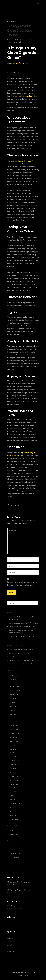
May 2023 (13, 749)
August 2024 (14, 695)
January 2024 (14, 722)
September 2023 (15, 738)
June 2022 (13, 792)
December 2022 (15, 769)
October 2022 (14, 776)
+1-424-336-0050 (16, 908)
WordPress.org (15, 857)
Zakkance (12, 653)
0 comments (29, 40)
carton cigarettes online (26, 650)
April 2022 (13, 800)
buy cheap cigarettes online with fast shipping (24, 623)
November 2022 (15, 772)
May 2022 (13, 796)
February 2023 (14, 761)
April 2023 (13, 753)
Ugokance (12, 664)
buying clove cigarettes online (26, 96)
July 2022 (13, 788)
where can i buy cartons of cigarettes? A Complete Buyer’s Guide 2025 (22, 632)
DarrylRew (12, 657)
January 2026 (14, 675)
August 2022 (14, 784)
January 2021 (14, 819)
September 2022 (15, 780)
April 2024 (13, 710)
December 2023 (15, 726)
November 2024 (15, 683)
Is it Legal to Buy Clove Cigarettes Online (20, 31)
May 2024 (13, 706)
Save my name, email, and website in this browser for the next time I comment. (22, 584)
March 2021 (13, 815)
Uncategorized (16, 42)
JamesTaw (12, 650)
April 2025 (13, 679)
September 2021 (15, 811)
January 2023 (14, 765)
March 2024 (14, 714)
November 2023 (15, 730)
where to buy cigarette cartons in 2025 (21, 627)
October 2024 (14, 687)
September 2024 (15, 691)
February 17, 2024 (13, 22)
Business (12, 830)
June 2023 (13, 745)
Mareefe (17, 63)
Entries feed (14, 849)
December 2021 (15, 804)
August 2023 (14, 741)
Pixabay (26, 63)
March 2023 (14, 757)
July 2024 (13, 699)
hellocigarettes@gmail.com (19, 906)
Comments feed (15, 853)
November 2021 (15, 807)
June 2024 (13, 703)
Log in (12, 845)
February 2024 (14, 718)
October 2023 (14, 734)
